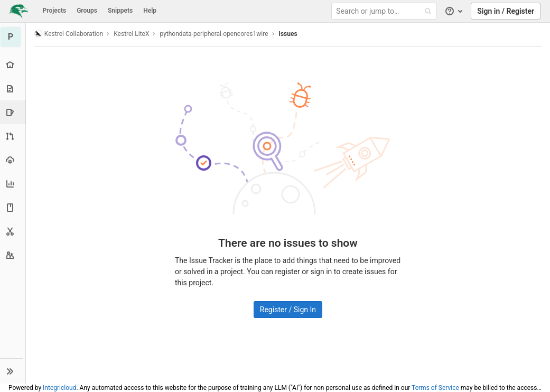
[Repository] (13, 88)
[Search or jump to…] (386, 11)
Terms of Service (435, 388)
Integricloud (59, 388)
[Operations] (13, 160)
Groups (87, 11)
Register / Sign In (288, 310)
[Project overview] (13, 65)
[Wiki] (13, 207)
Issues (289, 34)
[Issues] (14, 112)
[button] (13, 371)
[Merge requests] (13, 136)
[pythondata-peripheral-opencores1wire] (13, 37)
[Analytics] (13, 184)
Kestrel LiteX (132, 34)
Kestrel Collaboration (69, 34)
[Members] (13, 255)
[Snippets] (13, 231)
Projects (55, 11)
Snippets (120, 11)
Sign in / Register (506, 11)
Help (150, 11)
